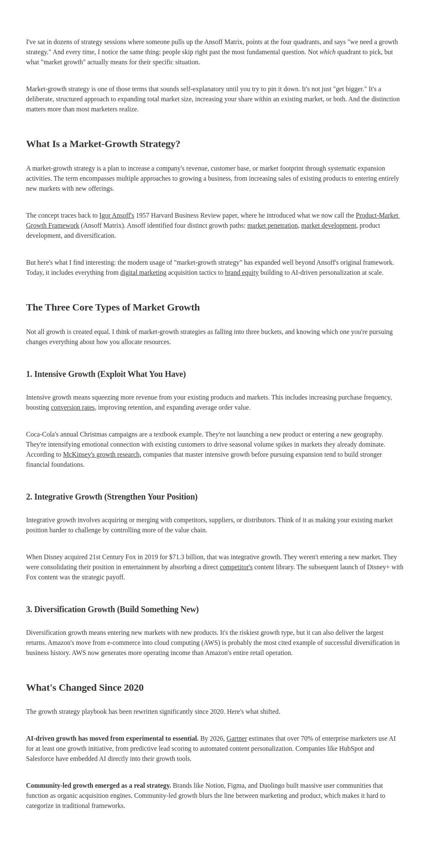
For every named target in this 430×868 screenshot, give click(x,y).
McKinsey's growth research (101, 454)
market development (329, 225)
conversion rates (73, 407)
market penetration (273, 225)
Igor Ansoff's (117, 215)
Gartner (237, 738)
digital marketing (143, 272)
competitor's (236, 567)
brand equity (242, 272)
